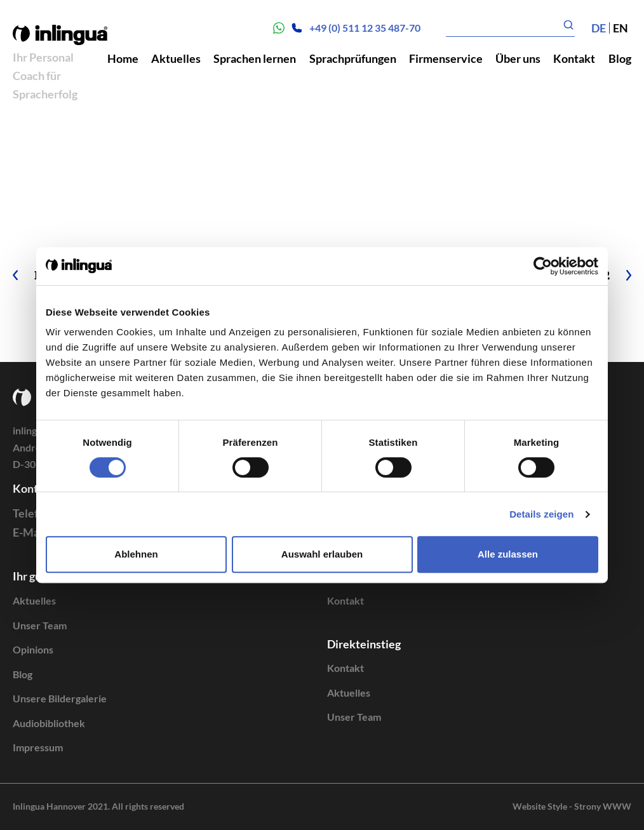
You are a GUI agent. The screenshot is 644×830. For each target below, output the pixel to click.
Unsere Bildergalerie (60, 698)
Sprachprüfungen (353, 58)
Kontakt (574, 58)
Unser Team (40, 625)
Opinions (33, 649)
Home (123, 58)
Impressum (38, 747)
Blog (620, 58)
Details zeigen (541, 514)
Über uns (518, 58)
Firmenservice (446, 58)
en (621, 28)
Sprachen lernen (255, 58)
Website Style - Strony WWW (572, 806)
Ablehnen (136, 554)
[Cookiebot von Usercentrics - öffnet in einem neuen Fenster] (543, 266)
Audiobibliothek (49, 723)
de (599, 28)
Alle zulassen (508, 554)
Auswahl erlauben (322, 554)
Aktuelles (176, 58)
